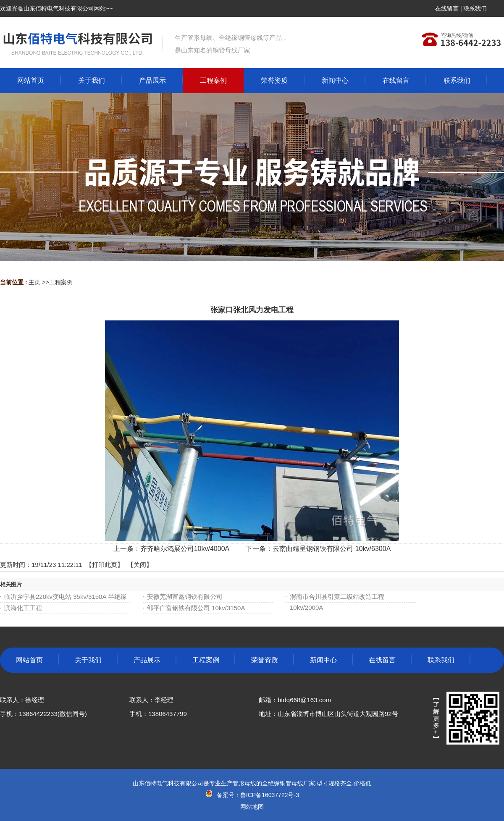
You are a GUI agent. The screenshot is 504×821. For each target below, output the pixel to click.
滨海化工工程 (23, 608)
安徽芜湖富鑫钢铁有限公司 (185, 597)
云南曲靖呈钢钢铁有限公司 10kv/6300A (332, 549)
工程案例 (61, 282)
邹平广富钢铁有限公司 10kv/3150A (196, 608)
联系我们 (475, 8)
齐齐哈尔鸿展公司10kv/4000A (185, 549)
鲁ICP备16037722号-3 (270, 795)
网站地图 (252, 807)
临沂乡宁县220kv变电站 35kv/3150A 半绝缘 (66, 597)
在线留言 (447, 8)
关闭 (140, 565)
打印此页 (105, 565)
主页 (34, 282)
